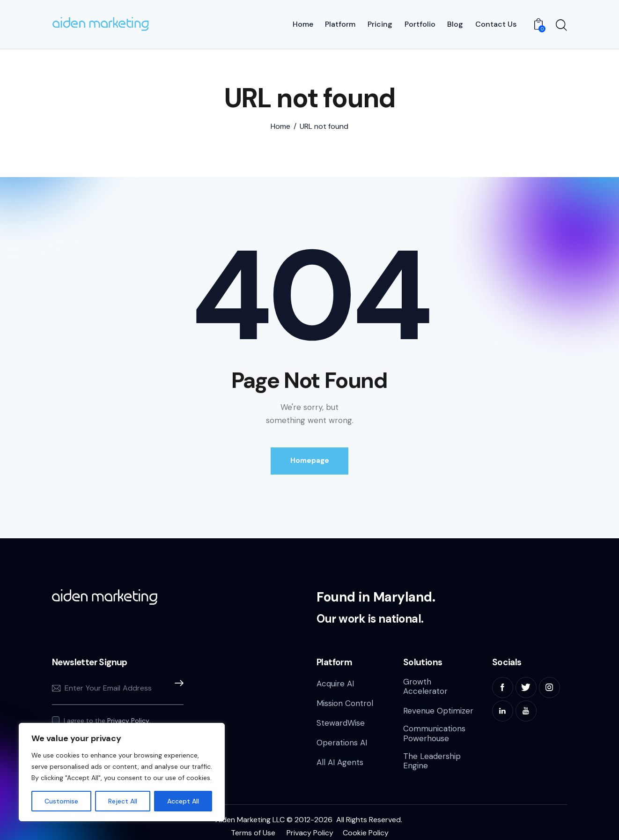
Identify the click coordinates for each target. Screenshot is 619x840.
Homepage (310, 457)
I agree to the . (107, 717)
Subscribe (177, 685)
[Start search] (561, 24)
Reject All (123, 801)
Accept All (183, 801)
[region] (122, 772)
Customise (61, 801)
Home (280, 123)
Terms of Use (253, 829)
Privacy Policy (128, 717)
